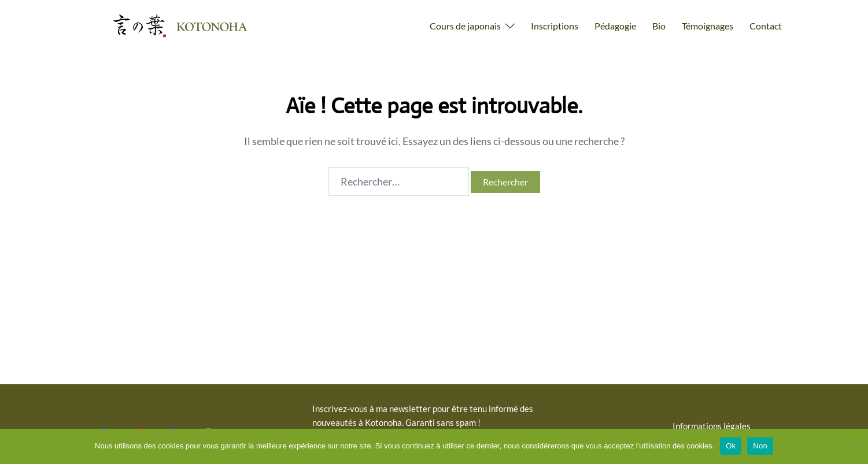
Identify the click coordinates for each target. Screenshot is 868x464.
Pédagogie (615, 26)
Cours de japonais (465, 26)
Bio (659, 26)
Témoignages (708, 26)
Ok (731, 446)
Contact (766, 26)
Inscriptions (555, 26)
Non (760, 446)
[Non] (854, 446)
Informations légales (712, 426)
